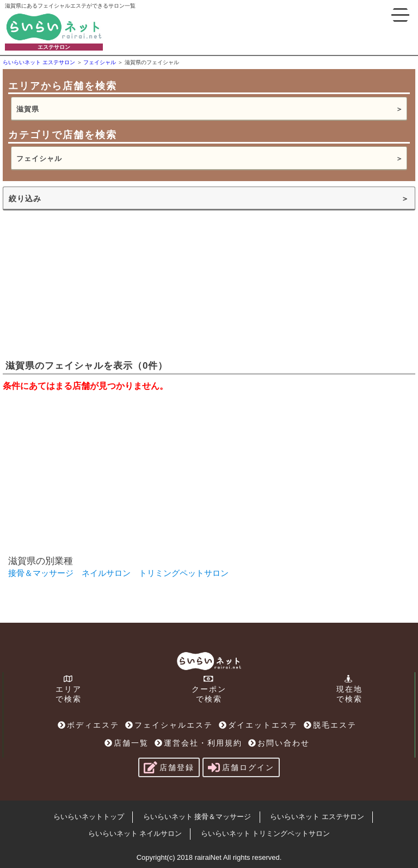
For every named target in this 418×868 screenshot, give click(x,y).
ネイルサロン (106, 573)
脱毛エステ (330, 725)
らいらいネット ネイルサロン (135, 833)
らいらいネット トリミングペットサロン (266, 833)
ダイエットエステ (258, 725)
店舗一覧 (127, 743)
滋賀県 (28, 109)
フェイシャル (39, 159)
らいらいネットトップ (89, 817)
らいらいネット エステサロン (317, 817)
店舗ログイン (241, 767)
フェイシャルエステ (169, 725)
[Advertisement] (84, 284)
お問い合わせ (279, 743)
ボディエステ (88, 725)
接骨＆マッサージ (41, 573)
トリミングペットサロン (184, 573)
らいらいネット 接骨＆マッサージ (197, 817)
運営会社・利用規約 (198, 743)
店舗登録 (169, 767)
